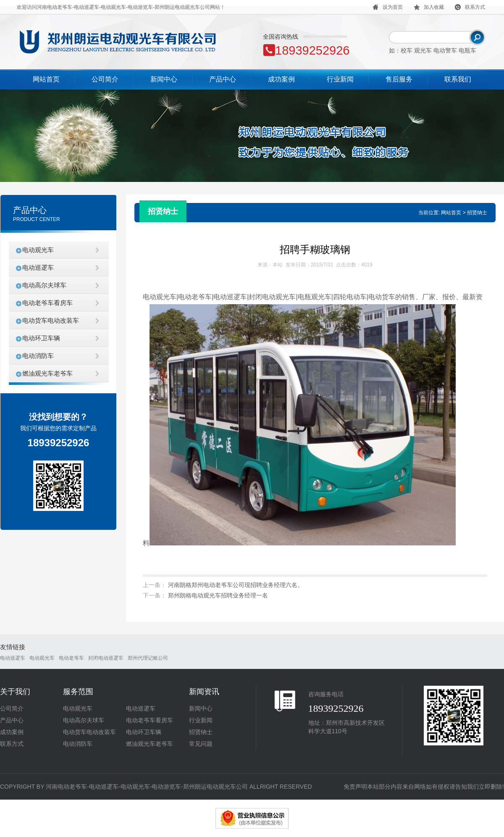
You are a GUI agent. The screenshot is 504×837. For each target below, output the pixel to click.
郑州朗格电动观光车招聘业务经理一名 (218, 595)
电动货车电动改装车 (51, 320)
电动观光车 (38, 250)
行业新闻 (340, 79)
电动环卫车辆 (41, 338)
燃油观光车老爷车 (47, 373)
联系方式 (12, 744)
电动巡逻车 (38, 267)
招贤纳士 (201, 732)
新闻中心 (164, 79)
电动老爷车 (71, 658)
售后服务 (399, 79)
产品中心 (223, 79)
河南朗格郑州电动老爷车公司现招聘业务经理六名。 (236, 585)
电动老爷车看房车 (47, 303)
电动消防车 (38, 356)
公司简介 (105, 79)
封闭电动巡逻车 (106, 658)
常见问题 (201, 744)
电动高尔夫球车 (44, 285)
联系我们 (458, 79)
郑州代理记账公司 (148, 658)
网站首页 (46, 79)
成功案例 (281, 79)
